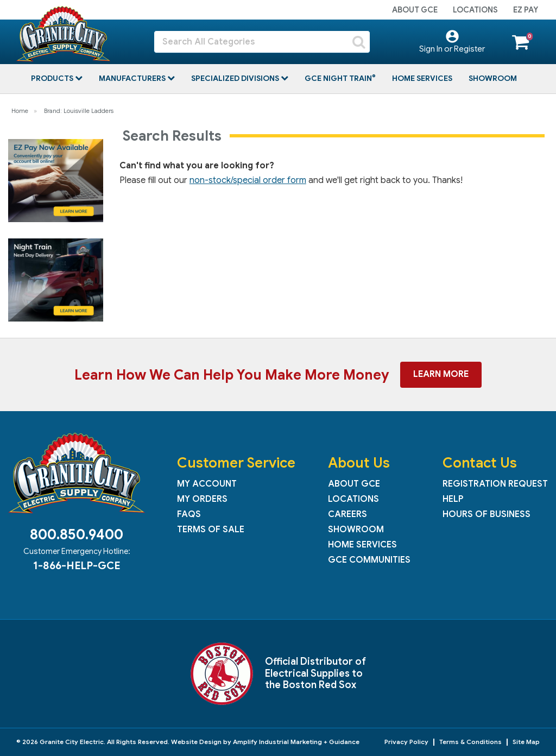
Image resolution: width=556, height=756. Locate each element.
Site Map (526, 742)
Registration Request (495, 484)
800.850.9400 (77, 534)
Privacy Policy (406, 742)
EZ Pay (526, 10)
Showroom (493, 78)
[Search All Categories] (262, 42)
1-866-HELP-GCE (77, 565)
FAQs (189, 514)
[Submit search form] (359, 42)
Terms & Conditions (470, 742)
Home (20, 111)
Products (53, 78)
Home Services (422, 78)
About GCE (415, 10)
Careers (347, 514)
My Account (207, 484)
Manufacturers (133, 78)
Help (453, 499)
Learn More (441, 374)
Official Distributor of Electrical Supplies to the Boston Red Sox (315, 673)
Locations (475, 10)
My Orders (202, 499)
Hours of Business (486, 514)
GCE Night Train (339, 78)
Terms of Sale (211, 530)
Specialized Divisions (236, 78)
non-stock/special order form (248, 180)
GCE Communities (369, 560)
